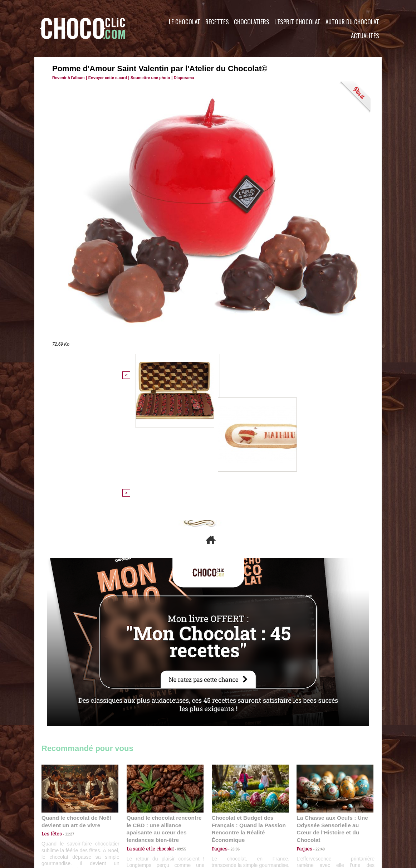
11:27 (65, 717)
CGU (137, 825)
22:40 (317, 724)
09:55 (177, 724)
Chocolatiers (252, 22)
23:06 (233, 731)
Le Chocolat (185, 22)
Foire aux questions (318, 825)
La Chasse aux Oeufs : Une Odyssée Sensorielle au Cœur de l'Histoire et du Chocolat (332, 708)
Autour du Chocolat (352, 22)
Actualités (365, 36)
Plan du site (228, 825)
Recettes (217, 22)
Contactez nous (63, 825)
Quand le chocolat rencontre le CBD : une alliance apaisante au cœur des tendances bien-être (165, 708)
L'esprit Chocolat (297, 22)
